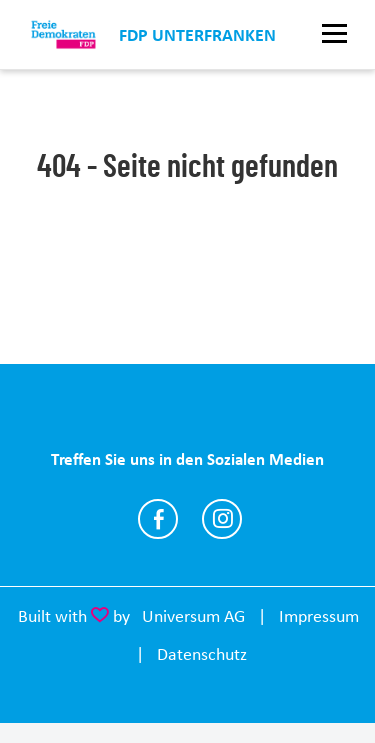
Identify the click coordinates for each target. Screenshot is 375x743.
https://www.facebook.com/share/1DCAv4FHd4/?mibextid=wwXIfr (158, 519)
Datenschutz (202, 654)
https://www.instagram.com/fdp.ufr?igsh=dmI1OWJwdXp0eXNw (222, 519)
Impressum (319, 616)
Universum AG (193, 616)
